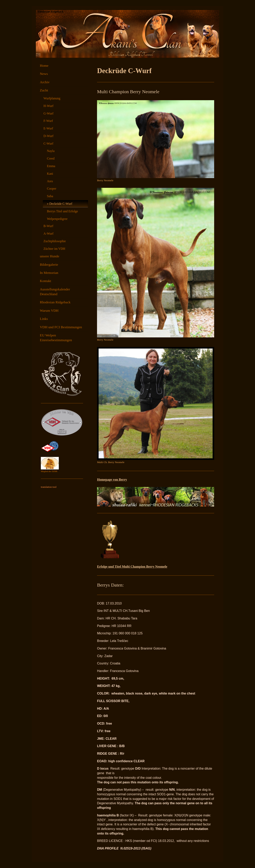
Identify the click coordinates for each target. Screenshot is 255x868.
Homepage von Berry (112, 480)
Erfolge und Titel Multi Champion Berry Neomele (132, 567)
